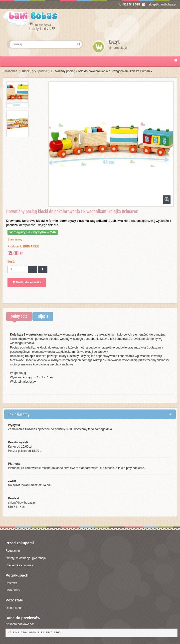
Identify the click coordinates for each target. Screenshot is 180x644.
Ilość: (11, 262)
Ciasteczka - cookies (19, 565)
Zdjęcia (43, 316)
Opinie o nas (14, 608)
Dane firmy (13, 590)
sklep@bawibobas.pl (159, 4)
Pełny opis (19, 316)
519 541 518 (129, 4)
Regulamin (13, 551)
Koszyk (114, 42)
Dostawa (11, 583)
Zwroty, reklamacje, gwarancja (26, 558)
